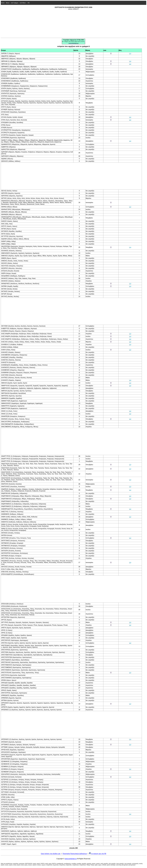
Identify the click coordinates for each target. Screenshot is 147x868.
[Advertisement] (73, 24)
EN (28, 3)
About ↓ (8, 3)
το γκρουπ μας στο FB (98, 854)
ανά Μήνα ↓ (23, 3)
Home (3, 3)
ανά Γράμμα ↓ (15, 3)
